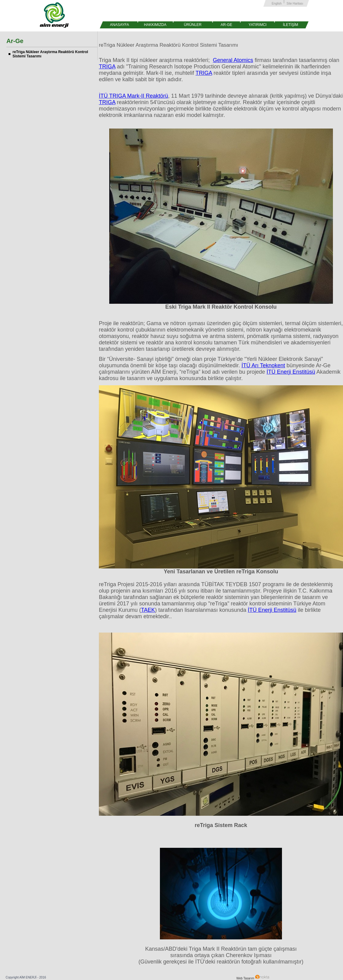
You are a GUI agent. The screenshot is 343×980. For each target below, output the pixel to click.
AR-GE (226, 25)
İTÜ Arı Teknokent (263, 365)
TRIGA (107, 67)
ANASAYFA (119, 25)
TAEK (148, 610)
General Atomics (233, 60)
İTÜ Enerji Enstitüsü (291, 372)
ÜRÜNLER (193, 25)
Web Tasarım (253, 978)
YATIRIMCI (258, 25)
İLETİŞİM (291, 25)
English (277, 4)
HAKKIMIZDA (155, 25)
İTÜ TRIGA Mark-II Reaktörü (134, 96)
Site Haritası (295, 4)
